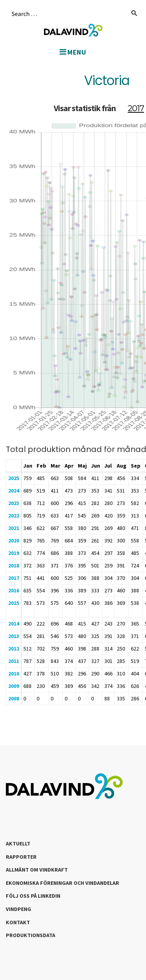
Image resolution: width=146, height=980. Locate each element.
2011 (14, 661)
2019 (14, 553)
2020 (14, 541)
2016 (14, 590)
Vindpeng (18, 909)
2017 (14, 578)
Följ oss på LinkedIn (33, 896)
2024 (14, 491)
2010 (14, 673)
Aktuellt (18, 844)
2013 (14, 636)
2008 (14, 698)
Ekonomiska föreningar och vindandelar (62, 883)
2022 (14, 516)
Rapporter (21, 857)
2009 (14, 686)
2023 (14, 503)
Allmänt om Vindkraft (37, 870)
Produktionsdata (31, 935)
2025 (14, 478)
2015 (14, 603)
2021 (14, 528)
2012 (14, 649)
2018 (14, 565)
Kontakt (18, 922)
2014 (14, 624)
